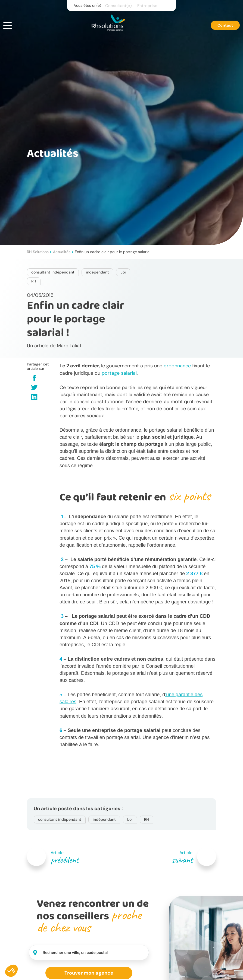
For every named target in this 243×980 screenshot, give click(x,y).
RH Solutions (38, 252)
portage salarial (119, 373)
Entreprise (147, 6)
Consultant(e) (119, 6)
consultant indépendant (53, 272)
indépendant (97, 272)
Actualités (62, 252)
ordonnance (177, 366)
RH (34, 281)
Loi (123, 272)
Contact (225, 25)
